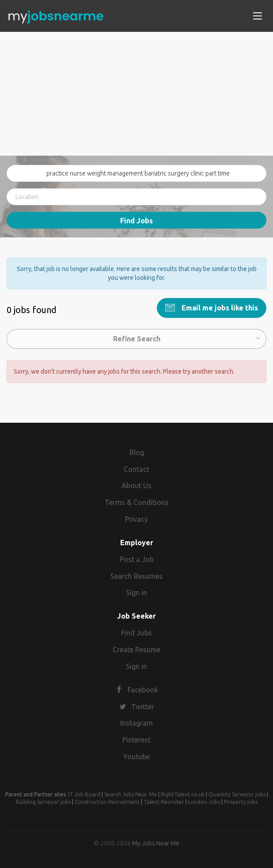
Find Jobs (136, 221)
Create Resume (136, 650)
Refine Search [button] (137, 339)
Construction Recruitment (107, 802)
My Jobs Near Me (156, 843)
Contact (136, 469)
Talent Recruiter (164, 802)
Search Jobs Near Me (131, 794)
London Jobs (204, 802)
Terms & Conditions (137, 502)
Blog (137, 452)
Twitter (143, 707)
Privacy (136, 519)
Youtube (136, 757)
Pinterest (136, 740)
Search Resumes (136, 576)
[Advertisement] (136, 94)
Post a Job (137, 559)
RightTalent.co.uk (183, 794)
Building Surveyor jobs (43, 802)
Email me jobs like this (219, 308)
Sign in (136, 593)
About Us (136, 486)
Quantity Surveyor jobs (237, 794)
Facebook (143, 690)
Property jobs (241, 802)
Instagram (136, 723)
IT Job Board (84, 794)
